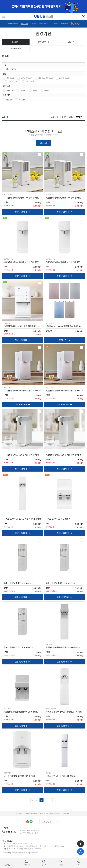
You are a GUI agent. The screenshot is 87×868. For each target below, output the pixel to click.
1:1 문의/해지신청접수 (53, 816)
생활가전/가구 (13, 23)
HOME (43, 863)
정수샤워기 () (16, 48)
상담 (78, 863)
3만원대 (47, 90)
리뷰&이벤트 (43, 23)
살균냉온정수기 (26, 78)
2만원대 (35, 90)
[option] (43, 6)
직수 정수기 (29, 81)
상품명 (71, 117)
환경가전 (24, 23)
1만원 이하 (10, 90)
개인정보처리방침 (31, 816)
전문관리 (10, 100)
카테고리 (9, 863)
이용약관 (19, 816)
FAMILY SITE (47, 824)
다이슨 (33, 23)
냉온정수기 (10, 78)
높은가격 (54, 117)
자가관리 (22, 100)
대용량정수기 (64, 78)
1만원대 (23, 90)
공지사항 (66, 816)
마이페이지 (26, 863)
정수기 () (16, 42)
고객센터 (54, 23)
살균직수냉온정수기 (46, 78)
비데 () (71, 42)
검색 (61, 863)
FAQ (41, 816)
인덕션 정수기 (14, 81)
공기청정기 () (43, 42)
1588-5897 (9, 834)
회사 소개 (64, 23)
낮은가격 (63, 117)
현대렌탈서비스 (12, 69)
